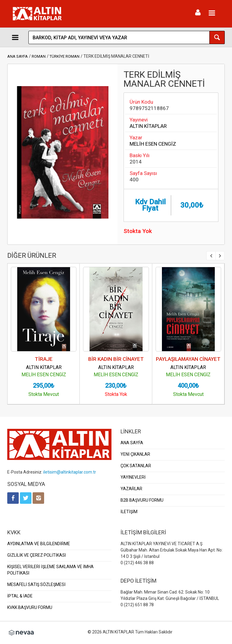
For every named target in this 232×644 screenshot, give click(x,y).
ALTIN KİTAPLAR (148, 126)
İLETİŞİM (129, 512)
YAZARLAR (131, 489)
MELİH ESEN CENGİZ (153, 144)
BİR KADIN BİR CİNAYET (116, 359)
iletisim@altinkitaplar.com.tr (70, 472)
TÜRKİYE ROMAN (64, 56)
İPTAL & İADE (20, 596)
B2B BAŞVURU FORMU (142, 500)
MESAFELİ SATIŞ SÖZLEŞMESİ (36, 584)
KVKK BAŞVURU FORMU (30, 607)
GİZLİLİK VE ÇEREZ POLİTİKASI (37, 555)
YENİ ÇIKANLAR (135, 454)
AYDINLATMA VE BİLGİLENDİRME (39, 544)
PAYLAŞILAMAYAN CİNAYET (188, 359)
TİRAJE (44, 359)
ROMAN (39, 56)
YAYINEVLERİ (133, 477)
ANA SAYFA (18, 56)
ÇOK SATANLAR (136, 466)
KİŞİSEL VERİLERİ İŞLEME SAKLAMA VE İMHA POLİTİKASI (50, 570)
